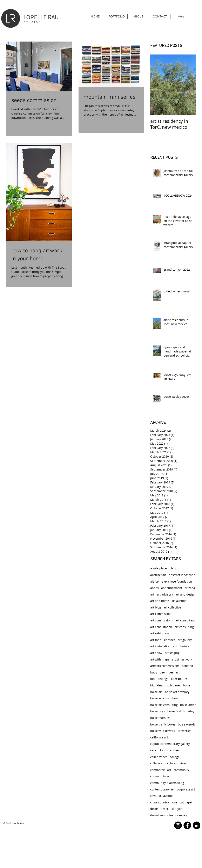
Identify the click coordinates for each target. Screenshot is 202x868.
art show (156, 653)
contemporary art (162, 789)
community (181, 770)
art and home (160, 601)
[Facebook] (187, 825)
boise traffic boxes (163, 724)
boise (187, 685)
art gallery (185, 640)
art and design (186, 594)
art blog (156, 607)
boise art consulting (164, 705)
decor (154, 809)
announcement (172, 588)
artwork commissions (165, 666)
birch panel (173, 685)
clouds (163, 750)
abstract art (158, 575)
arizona (190, 588)
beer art (174, 672)
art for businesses (163, 640)
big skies (156, 685)
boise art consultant (164, 698)
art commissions (162, 620)
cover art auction (162, 796)
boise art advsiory (177, 692)
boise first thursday (181, 711)
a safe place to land (164, 568)
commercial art (161, 770)
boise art (156, 692)
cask (153, 750)
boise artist (188, 705)
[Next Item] (189, 85)
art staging (172, 653)
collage (175, 757)
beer (163, 672)
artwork (187, 659)
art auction (179, 601)
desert (165, 809)
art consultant (185, 620)
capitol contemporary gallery (170, 744)
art (152, 594)
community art (160, 776)
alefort (155, 581)
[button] (117, 17)
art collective (172, 607)
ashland (188, 666)
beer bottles (179, 679)
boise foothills (160, 718)
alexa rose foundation (177, 581)
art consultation (161, 627)
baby (154, 672)
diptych (177, 809)
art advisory (165, 594)
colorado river (177, 763)
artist (176, 659)
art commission (161, 614)
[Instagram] (178, 825)
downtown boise (162, 815)
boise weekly (187, 724)
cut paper (186, 802)
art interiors (181, 646)
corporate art (186, 789)
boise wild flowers (163, 731)
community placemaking (167, 783)
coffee (174, 750)
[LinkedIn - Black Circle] (197, 825)
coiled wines (159, 757)
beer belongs (159, 679)
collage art (157, 763)
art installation (160, 646)
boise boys (158, 711)
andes (154, 588)
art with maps (160, 659)
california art (159, 737)
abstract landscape (182, 575)
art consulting (184, 627)
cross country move (164, 802)
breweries (184, 731)
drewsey (181, 815)
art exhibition (160, 633)
